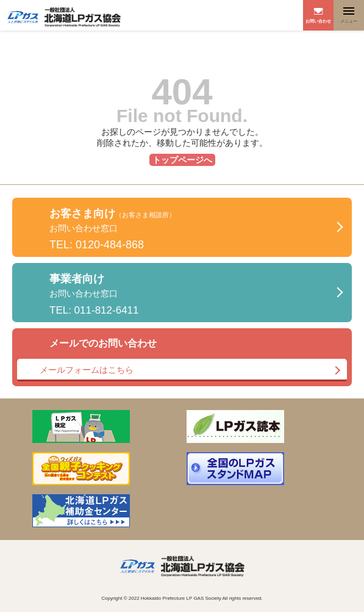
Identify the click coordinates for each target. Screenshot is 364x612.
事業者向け (94, 294)
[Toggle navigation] (349, 15)
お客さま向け (112, 229)
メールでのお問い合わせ (182, 360)
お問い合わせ (318, 21)
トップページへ (182, 160)
